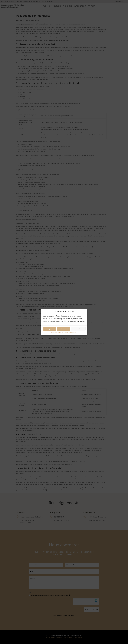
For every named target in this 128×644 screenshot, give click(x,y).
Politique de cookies (56, 333)
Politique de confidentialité (69, 333)
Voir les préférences (78, 329)
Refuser (64, 329)
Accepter (49, 329)
